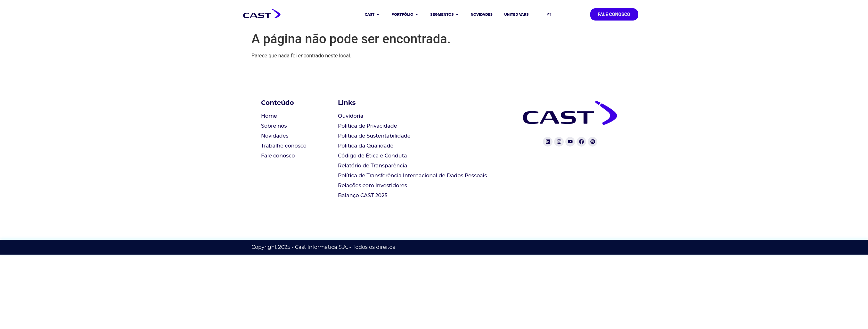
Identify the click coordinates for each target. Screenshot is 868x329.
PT (549, 14)
